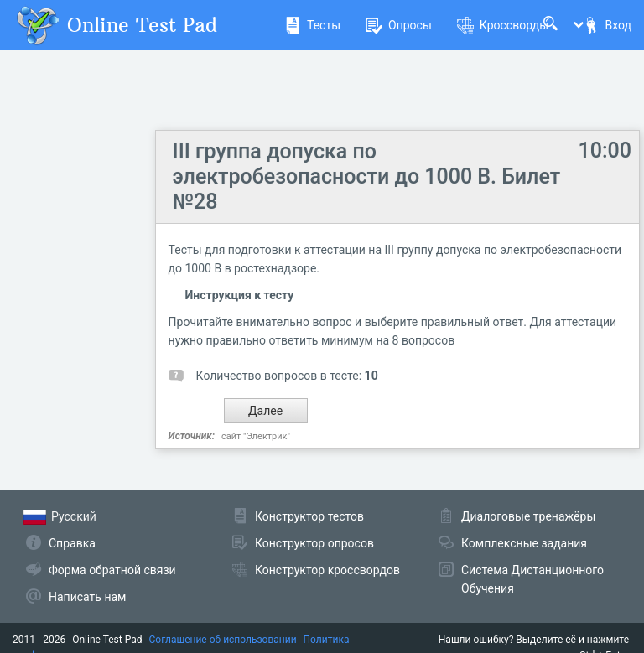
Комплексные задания (524, 543)
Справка (72, 543)
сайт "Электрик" (256, 436)
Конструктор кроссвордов (327, 570)
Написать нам (87, 597)
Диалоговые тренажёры (528, 516)
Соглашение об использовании (223, 640)
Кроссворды (503, 25)
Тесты (312, 25)
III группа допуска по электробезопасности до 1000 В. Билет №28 (367, 176)
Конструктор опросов (314, 543)
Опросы (399, 25)
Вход (607, 25)
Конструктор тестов (309, 516)
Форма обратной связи (112, 570)
